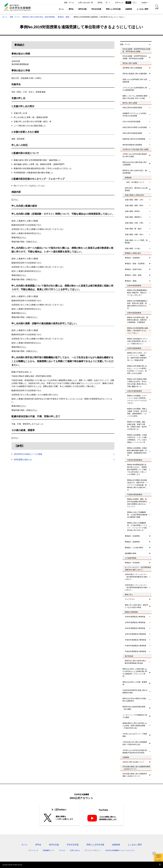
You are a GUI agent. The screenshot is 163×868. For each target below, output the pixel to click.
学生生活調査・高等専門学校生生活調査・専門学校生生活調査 (135, 57)
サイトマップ (33, 850)
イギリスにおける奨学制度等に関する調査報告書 (135, 89)
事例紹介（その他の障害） (135, 548)
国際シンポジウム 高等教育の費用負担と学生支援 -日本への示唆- (135, 97)
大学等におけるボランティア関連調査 (135, 735)
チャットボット (158, 860)
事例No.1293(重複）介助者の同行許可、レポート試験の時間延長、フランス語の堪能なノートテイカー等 (137, 439)
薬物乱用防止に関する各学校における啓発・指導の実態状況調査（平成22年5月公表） (135, 726)
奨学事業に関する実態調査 (132, 68)
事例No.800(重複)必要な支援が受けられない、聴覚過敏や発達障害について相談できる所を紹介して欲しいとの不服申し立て (137, 469)
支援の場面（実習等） (133, 211)
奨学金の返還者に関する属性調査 (135, 74)
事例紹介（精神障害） (133, 542)
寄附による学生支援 (113, 9)
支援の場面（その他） (133, 248)
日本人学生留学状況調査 (131, 122)
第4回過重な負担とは (23, 460)
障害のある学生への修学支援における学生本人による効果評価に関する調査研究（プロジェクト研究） (135, 673)
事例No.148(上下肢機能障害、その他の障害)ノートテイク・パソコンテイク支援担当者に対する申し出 (137, 527)
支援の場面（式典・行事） (135, 223)
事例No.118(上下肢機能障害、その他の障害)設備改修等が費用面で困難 (137, 515)
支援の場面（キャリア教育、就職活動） (136, 241)
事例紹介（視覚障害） (133, 258)
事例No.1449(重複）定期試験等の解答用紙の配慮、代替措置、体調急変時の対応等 (137, 452)
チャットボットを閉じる (154, 853)
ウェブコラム (130, 599)
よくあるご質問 (142, 9)
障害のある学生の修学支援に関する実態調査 (135, 163)
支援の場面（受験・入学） (135, 200)
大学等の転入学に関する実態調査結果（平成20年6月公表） (135, 743)
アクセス (62, 850)
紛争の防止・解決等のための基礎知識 (136, 189)
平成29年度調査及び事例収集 (136, 646)
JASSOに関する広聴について (133, 762)
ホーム (61, 9)
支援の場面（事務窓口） (134, 217)
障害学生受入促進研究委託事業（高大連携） (134, 708)
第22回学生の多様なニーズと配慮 (28, 454)
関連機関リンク (49, 850)
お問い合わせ (75, 850)
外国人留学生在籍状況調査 (132, 108)
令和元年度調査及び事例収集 (135, 634)
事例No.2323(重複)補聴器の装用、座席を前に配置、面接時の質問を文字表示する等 (137, 304)
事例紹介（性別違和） (133, 563)
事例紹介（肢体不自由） (134, 269)
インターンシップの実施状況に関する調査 (135, 716)
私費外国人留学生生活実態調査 (134, 139)
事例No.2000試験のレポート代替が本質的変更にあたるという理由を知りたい (138, 341)
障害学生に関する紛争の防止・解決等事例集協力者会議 (136, 662)
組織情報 (129, 9)
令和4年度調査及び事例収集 (135, 617)
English (144, 3)
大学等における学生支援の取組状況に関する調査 (135, 155)
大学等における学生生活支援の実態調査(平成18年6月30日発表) (135, 751)
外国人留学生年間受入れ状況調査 (135, 127)
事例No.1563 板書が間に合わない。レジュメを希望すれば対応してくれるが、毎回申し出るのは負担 (137, 370)
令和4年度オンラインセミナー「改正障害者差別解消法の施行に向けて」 (136, 577)
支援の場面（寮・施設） (134, 229)
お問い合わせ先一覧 (86, 3)
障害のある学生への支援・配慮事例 (135, 683)
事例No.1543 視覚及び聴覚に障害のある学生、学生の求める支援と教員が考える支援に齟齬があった (137, 383)
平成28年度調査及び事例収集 (136, 651)
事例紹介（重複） (64, 17)
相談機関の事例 (131, 553)
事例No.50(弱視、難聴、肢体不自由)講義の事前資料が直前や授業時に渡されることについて (137, 503)
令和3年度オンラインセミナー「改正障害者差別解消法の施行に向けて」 (136, 587)
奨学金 (71, 9)
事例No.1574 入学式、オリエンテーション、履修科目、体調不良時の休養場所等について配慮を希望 (137, 357)
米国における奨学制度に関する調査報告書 (135, 81)
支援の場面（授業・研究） (135, 205)
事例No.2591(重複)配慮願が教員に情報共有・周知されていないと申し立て (137, 293)
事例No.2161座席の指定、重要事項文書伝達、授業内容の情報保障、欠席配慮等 (138, 320)
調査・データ (69, 3)
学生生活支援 (96, 9)
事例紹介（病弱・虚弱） (134, 275)
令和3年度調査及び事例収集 (135, 622)
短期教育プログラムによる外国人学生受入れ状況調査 (135, 115)
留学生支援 (82, 9)
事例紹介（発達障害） (133, 536)
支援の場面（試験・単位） (135, 234)
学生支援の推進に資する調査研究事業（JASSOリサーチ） (135, 775)
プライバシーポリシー (93, 850)
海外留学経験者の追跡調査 (132, 145)
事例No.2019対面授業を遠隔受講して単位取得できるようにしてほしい (138, 331)
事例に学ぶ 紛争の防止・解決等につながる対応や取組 (136, 606)
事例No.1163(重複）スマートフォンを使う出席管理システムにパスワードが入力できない (137, 399)
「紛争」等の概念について (135, 182)
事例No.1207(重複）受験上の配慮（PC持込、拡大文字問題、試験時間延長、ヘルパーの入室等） (137, 412)
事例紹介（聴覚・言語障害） (135, 264)
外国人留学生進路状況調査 (132, 133)
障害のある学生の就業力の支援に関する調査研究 (135, 700)
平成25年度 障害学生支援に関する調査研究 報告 (135, 691)
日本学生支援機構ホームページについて (120, 850)
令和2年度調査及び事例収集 (135, 628)
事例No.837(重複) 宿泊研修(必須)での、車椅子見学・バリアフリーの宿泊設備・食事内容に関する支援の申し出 (137, 485)
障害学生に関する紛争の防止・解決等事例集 (39, 17)
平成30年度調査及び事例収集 (136, 640)
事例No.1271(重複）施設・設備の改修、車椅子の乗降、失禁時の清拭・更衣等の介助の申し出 (137, 425)
